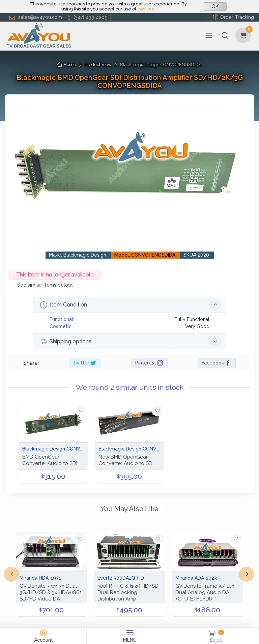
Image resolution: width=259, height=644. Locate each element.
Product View (98, 65)
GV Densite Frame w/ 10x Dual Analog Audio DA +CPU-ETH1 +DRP (205, 592)
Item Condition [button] (131, 305)
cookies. (146, 9)
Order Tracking (233, 17)
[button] (225, 35)
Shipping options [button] (131, 341)
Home (67, 65)
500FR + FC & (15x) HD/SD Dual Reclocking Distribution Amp (128, 592)
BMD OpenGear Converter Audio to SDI (50, 460)
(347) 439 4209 (87, 17)
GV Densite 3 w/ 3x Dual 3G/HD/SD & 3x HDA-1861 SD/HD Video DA (51, 592)
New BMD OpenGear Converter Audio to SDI (126, 460)
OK (215, 6)
